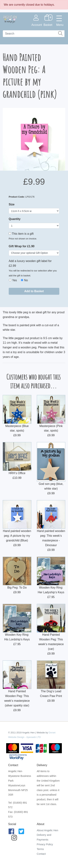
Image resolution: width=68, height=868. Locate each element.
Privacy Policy (45, 844)
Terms (40, 849)
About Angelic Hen (48, 830)
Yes (15, 280)
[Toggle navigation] (60, 21)
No (26, 280)
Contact (41, 854)
